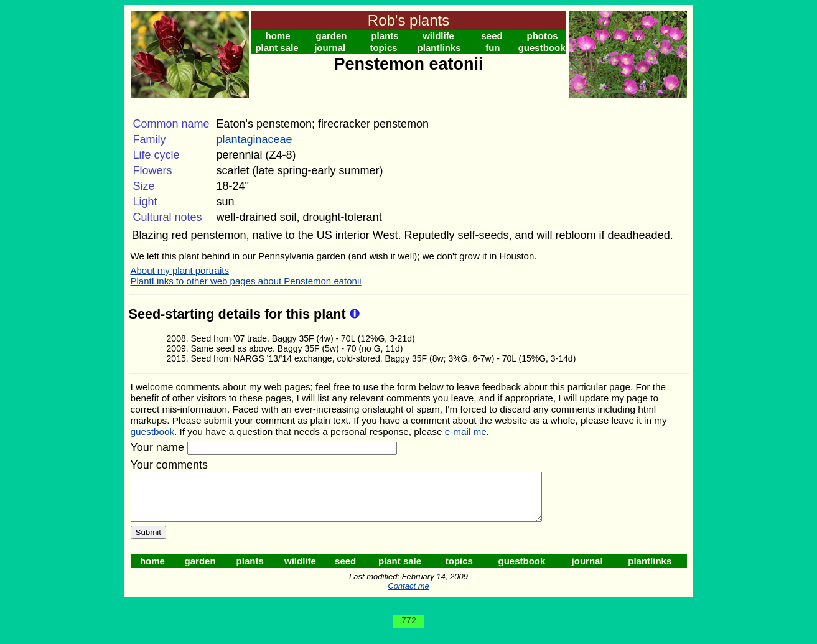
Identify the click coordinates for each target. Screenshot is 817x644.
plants (385, 36)
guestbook (542, 48)
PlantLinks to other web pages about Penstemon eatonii (246, 281)
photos (543, 36)
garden (332, 36)
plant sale (277, 48)
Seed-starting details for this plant (239, 314)
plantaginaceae (254, 139)
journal (330, 48)
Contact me (408, 595)
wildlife (438, 36)
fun (493, 48)
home (278, 36)
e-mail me (466, 432)
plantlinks (439, 48)
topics (383, 48)
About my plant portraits (180, 270)
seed (492, 36)
